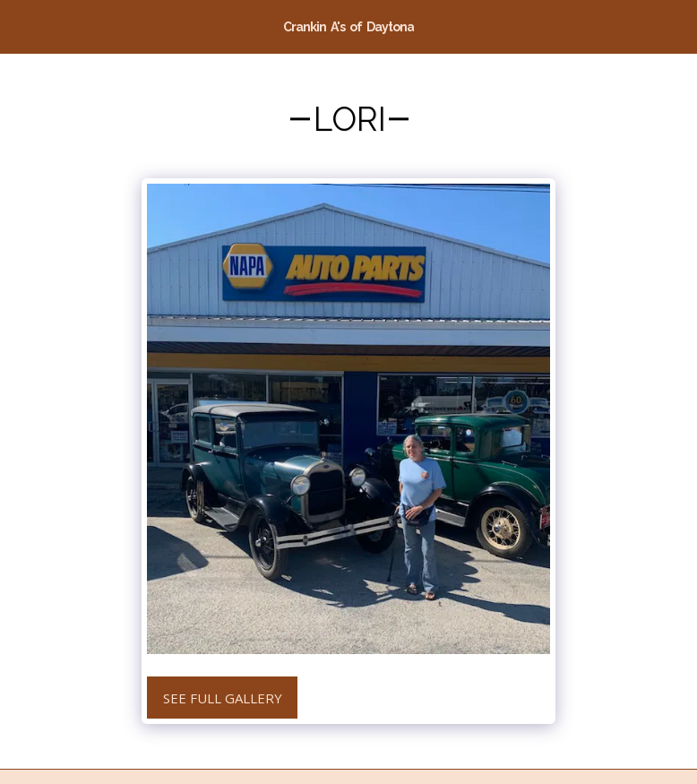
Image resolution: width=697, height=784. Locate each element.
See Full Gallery (223, 698)
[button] (20, 26)
